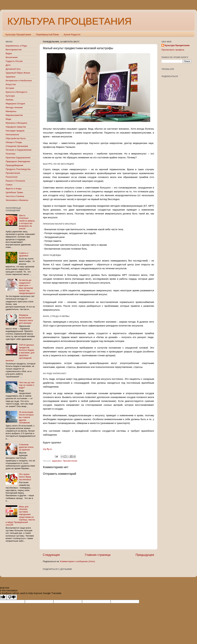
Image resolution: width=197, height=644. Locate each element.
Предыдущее (145, 555)
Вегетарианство (14, 50)
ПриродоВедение (14, 165)
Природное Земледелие (18, 161)
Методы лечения (14, 107)
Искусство (11, 84)
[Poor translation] (12, 597)
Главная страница (98, 555)
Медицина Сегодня (15, 104)
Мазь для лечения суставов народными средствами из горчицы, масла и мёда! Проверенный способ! (20, 516)
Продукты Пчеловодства (18, 169)
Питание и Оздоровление (19, 150)
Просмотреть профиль (173, 50)
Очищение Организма (17, 146)
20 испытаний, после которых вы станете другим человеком (26, 417)
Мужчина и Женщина (16, 123)
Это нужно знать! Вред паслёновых (25, 477)
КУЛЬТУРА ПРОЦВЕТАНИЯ (69, 21)
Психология (12, 177)
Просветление (70, 461)
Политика (10, 154)
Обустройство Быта (16, 138)
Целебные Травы (14, 192)
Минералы (11, 111)
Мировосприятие (14, 115)
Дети (8, 65)
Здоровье (57, 461)
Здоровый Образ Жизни (18, 73)
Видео (9, 53)
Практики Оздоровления (18, 158)
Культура (10, 96)
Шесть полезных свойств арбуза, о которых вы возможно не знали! (27, 222)
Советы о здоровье (24, 254)
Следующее (51, 555)
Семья (9, 185)
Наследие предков (15, 131)
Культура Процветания (18, 34)
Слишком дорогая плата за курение (26, 447)
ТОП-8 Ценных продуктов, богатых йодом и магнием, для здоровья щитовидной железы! (20, 353)
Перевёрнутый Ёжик (47, 34)
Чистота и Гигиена (15, 196)
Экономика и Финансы (17, 200)
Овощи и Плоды (14, 142)
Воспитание (12, 57)
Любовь (10, 100)
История (10, 88)
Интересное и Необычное (19, 81)
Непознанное (12, 135)
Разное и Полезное (15, 181)
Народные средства (16, 127)
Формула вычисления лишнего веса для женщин (26, 319)
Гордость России (14, 61)
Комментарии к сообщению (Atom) (78, 561)
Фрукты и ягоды (14, 189)
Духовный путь (13, 69)
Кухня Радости (72, 34)
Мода (8, 119)
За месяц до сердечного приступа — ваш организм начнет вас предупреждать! (27, 287)
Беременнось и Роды (16, 46)
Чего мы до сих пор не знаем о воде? (27, 385)
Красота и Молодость (17, 92)
